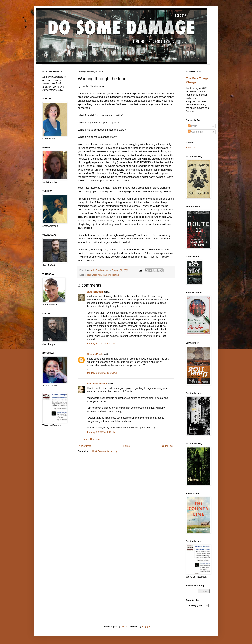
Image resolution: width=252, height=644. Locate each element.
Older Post (168, 446)
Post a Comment (91, 439)
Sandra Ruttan (95, 292)
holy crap (102, 275)
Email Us (191, 148)
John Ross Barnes (97, 384)
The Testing (113, 275)
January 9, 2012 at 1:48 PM (101, 432)
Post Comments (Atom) (104, 451)
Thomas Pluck (95, 354)
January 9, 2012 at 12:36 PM (102, 373)
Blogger (146, 627)
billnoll (124, 627)
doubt (89, 275)
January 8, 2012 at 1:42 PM (101, 344)
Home (127, 446)
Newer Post (85, 446)
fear (95, 275)
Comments (195, 132)
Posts (193, 126)
